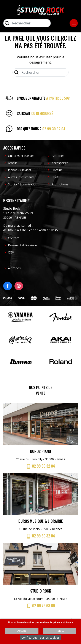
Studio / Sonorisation (23, 184)
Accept (22, 631)
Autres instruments (21, 177)
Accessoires (60, 163)
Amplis (13, 163)
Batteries (58, 156)
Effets (56, 177)
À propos (14, 268)
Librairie (57, 170)
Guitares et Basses (21, 156)
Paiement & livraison (22, 245)
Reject (60, 631)
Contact (13, 238)
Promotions (60, 184)
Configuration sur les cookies (40, 638)
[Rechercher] (27, 23)
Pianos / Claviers (20, 170)
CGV (11, 252)
